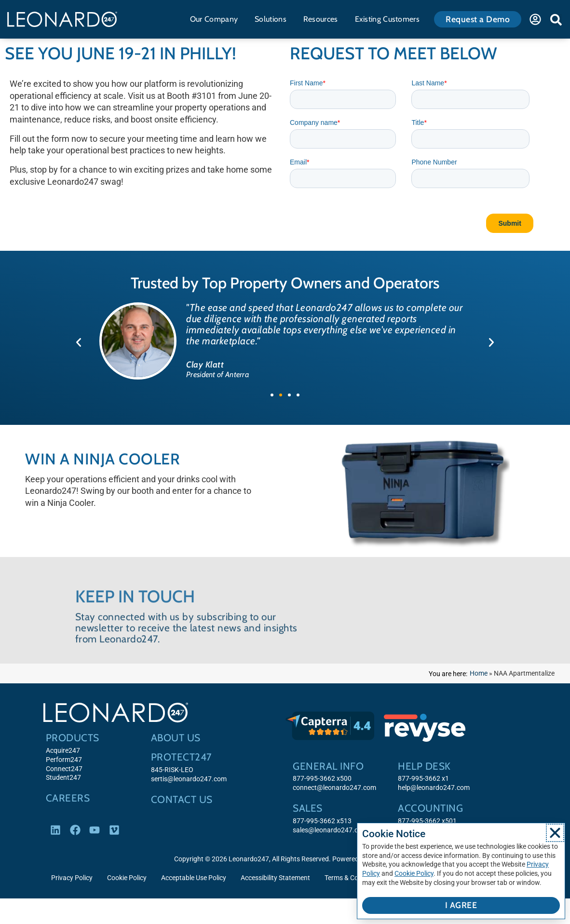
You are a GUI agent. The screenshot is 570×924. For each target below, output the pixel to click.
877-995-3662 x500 (322, 779)
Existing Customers (390, 19)
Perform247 (64, 760)
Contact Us (182, 799)
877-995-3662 (314, 821)
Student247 (63, 778)
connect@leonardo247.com (334, 788)
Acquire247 (63, 751)
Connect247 (64, 769)
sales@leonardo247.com (330, 830)
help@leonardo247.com (434, 788)
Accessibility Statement (275, 878)
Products (73, 738)
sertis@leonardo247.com (189, 779)
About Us (176, 738)
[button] (556, 20)
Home (479, 673)
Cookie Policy (127, 878)
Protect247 (181, 757)
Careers (68, 798)
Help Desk (424, 766)
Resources (323, 19)
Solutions (273, 19)
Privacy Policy (72, 878)
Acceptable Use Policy (194, 878)
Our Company (216, 19)
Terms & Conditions (353, 878)
